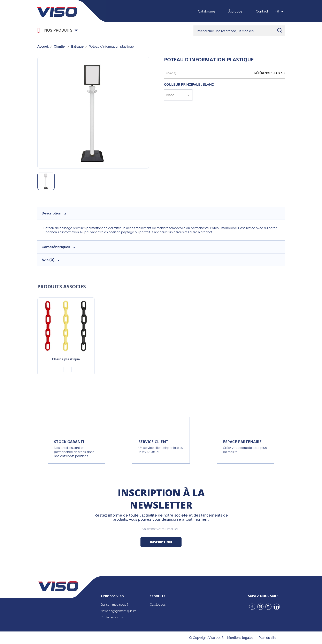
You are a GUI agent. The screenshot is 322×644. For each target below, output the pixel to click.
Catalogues (207, 11)
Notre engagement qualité (118, 611)
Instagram (268, 607)
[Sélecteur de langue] (280, 11)
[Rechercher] (239, 31)
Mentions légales (240, 638)
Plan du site (267, 638)
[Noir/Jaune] (57, 369)
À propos (235, 11)
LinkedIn (277, 607)
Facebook (252, 607)
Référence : (263, 73)
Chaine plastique (66, 359)
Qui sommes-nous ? (114, 605)
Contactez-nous (112, 617)
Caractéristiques (58, 247)
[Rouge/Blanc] (66, 369)
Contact (262, 11)
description (54, 213)
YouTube (260, 607)
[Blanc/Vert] (74, 369)
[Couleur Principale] (178, 95)
